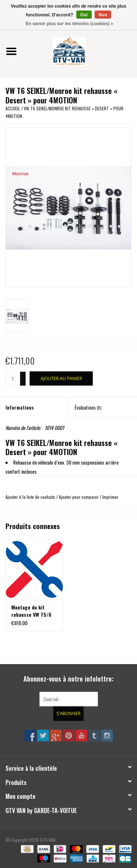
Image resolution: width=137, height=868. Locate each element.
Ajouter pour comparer (79, 497)
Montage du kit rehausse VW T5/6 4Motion (31, 611)
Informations (20, 407)
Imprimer (110, 497)
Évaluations (88, 407)
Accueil (13, 108)
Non (103, 15)
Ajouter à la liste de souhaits (30, 497)
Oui (84, 15)
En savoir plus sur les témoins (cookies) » (69, 24)
